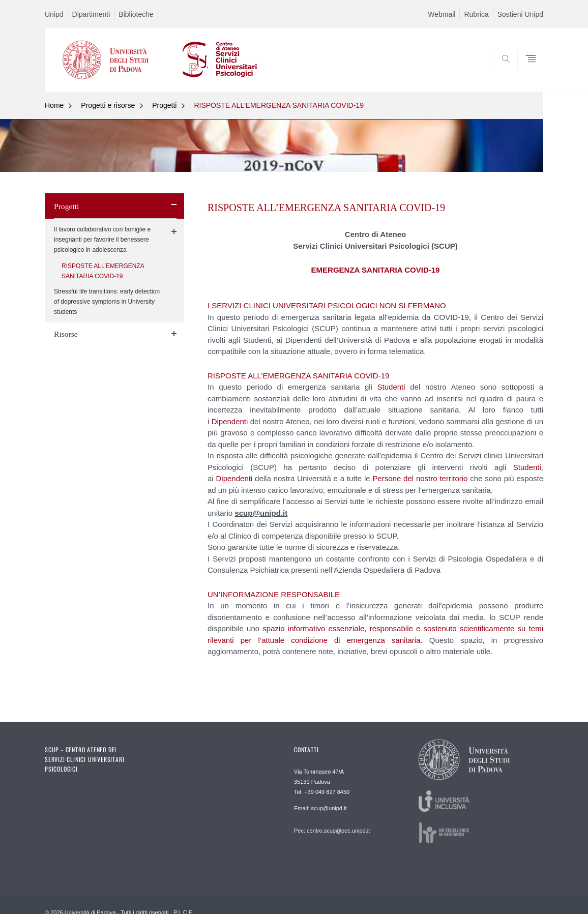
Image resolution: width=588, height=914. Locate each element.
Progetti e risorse (108, 105)
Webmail (442, 14)
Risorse (66, 334)
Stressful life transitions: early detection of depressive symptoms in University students (107, 302)
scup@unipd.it (261, 513)
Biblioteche (136, 14)
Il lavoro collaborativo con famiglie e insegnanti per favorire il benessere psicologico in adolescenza (102, 240)
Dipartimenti (91, 14)
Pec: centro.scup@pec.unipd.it (332, 831)
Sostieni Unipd (520, 14)
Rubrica (476, 14)
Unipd (54, 14)
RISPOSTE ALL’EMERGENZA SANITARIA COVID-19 (279, 105)
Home (54, 105)
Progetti (164, 105)
